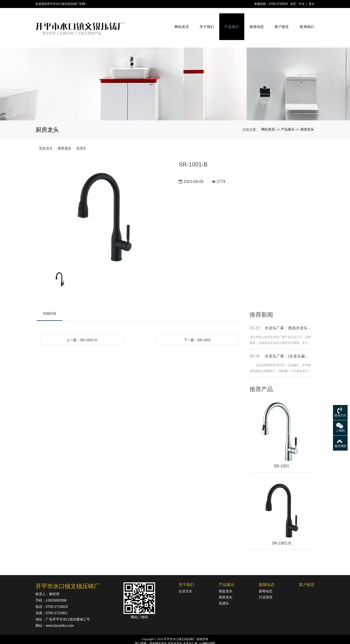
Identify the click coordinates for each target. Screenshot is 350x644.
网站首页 (180, 21)
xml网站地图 (207, 630)
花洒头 (81, 135)
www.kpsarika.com (60, 613)
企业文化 (185, 578)
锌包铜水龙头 (158, 630)
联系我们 (305, 21)
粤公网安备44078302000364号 (178, 635)
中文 (302, 4)
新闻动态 (255, 21)
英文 (312, 4)
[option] (104, 200)
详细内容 (50, 301)
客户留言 (280, 21)
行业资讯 (266, 584)
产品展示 (230, 21)
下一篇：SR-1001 (197, 327)
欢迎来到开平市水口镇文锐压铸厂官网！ (62, 4)
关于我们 (205, 21)
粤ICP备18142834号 (175, 639)
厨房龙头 (307, 116)
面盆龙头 (46, 135)
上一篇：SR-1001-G (82, 327)
